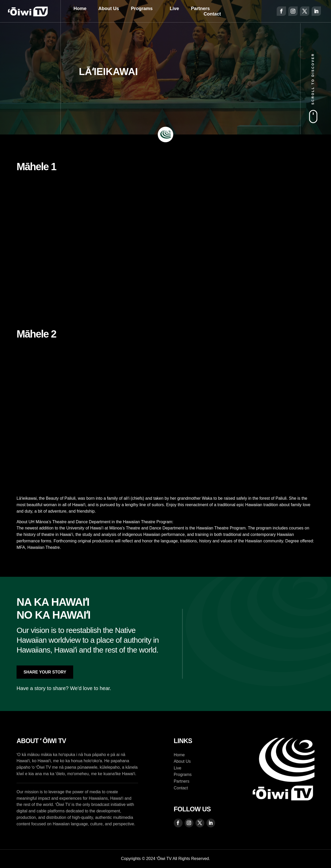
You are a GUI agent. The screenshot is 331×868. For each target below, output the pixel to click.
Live (174, 9)
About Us (109, 9)
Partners (200, 9)
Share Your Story (45, 672)
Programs (142, 9)
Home (80, 9)
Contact (212, 14)
